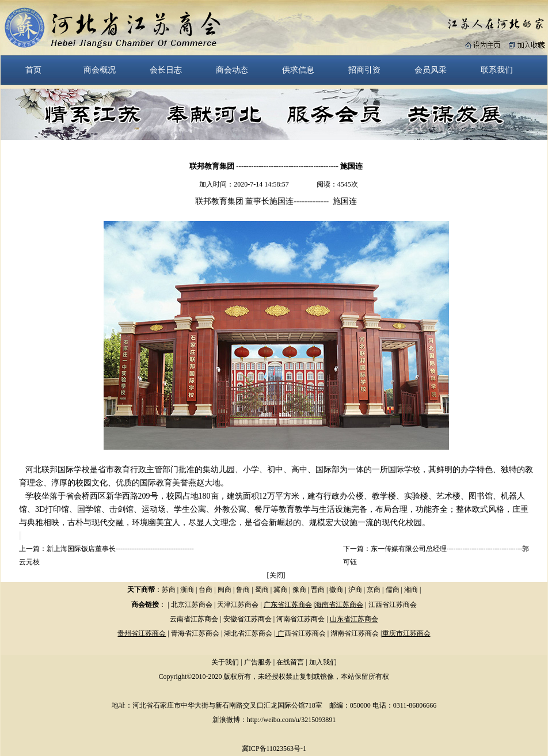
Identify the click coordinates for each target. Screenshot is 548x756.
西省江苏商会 (305, 633)
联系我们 (497, 70)
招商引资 (364, 70)
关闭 (276, 575)
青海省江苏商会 (195, 633)
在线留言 (290, 662)
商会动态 (232, 70)
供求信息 (298, 70)
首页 (33, 70)
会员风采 (431, 70)
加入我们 (323, 662)
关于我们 (225, 662)
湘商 (411, 590)
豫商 (299, 590)
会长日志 (166, 70)
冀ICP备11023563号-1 (274, 749)
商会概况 (100, 70)
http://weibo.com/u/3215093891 (291, 720)
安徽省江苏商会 (248, 619)
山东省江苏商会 (354, 619)
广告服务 (258, 662)
